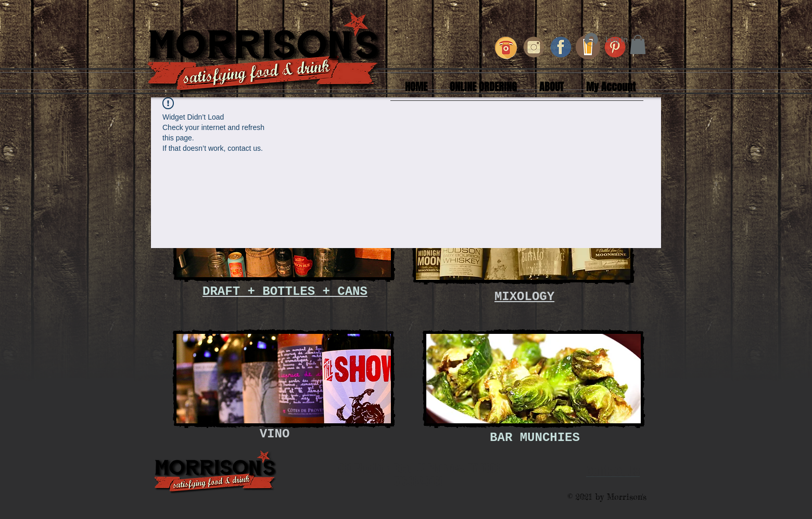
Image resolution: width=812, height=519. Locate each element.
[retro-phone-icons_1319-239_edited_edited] (507, 47)
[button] (638, 44)
